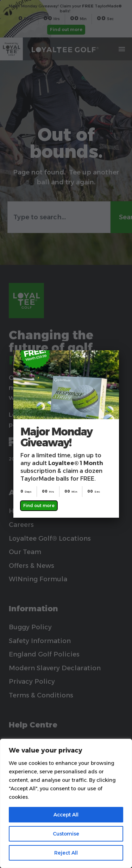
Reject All (66, 853)
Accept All (66, 815)
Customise (66, 834)
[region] (66, 803)
